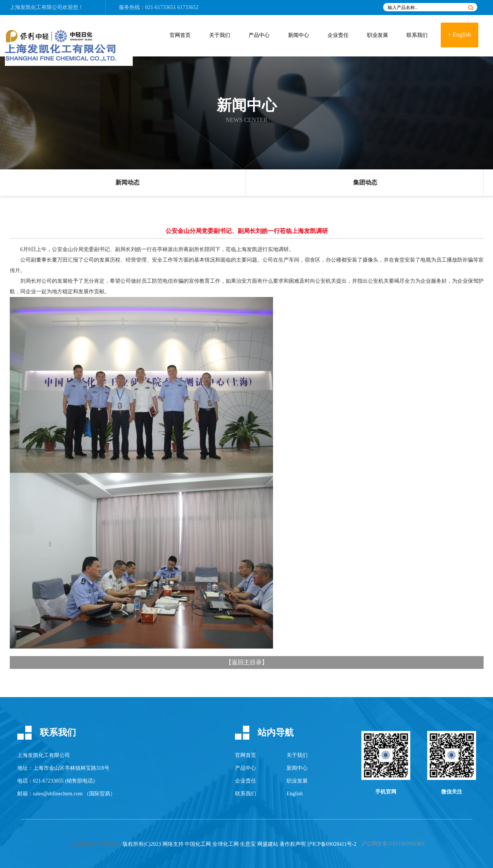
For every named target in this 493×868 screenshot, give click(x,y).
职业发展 (378, 35)
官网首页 (180, 35)
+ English (460, 34)
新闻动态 (127, 182)
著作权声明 (293, 844)
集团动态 (365, 182)
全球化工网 (226, 844)
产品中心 (259, 35)
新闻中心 (299, 35)
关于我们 (220, 35)
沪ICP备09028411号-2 (332, 844)
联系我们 (417, 35)
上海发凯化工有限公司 (36, 7)
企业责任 (338, 35)
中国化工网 (198, 844)
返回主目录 (247, 662)
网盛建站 (268, 844)
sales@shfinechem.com (58, 794)
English (295, 794)
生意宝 (248, 844)
